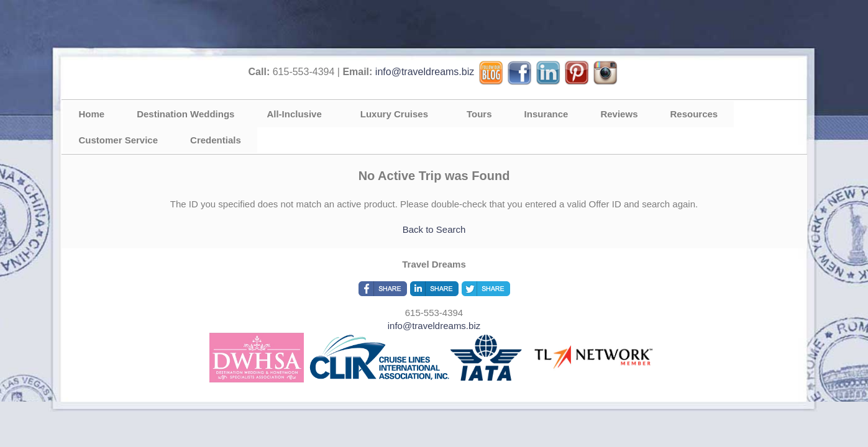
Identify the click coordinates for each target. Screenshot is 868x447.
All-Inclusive (294, 114)
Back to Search (434, 229)
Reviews (619, 114)
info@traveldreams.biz (425, 72)
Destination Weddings (185, 114)
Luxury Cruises (394, 114)
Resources (694, 114)
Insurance (546, 114)
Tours (479, 114)
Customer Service (119, 140)
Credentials (216, 140)
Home (92, 114)
